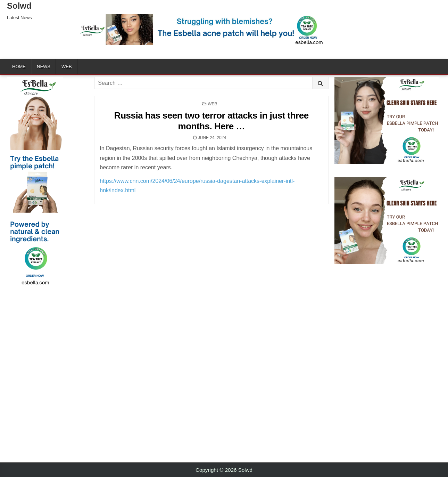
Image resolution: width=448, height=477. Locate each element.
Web (67, 67)
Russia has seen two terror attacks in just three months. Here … (211, 121)
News (44, 67)
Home (19, 67)
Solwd (19, 6)
